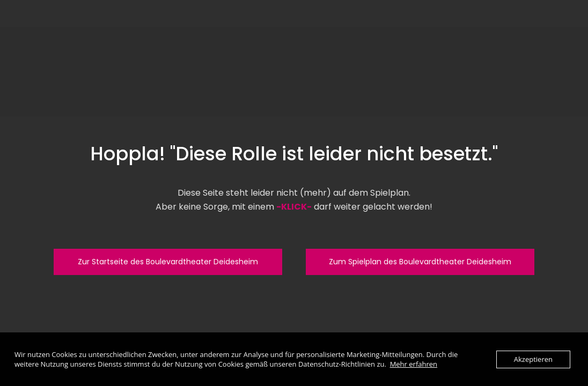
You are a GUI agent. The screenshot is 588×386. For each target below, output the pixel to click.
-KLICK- (294, 207)
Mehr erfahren (414, 364)
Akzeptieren (533, 359)
